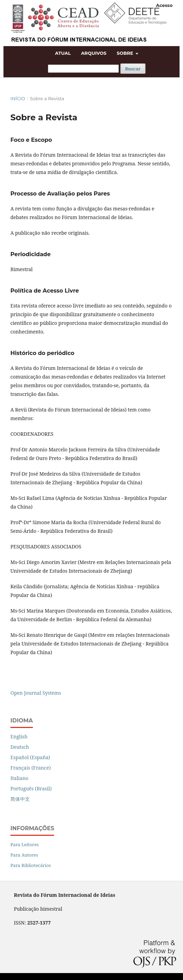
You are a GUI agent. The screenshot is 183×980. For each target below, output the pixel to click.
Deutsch (20, 747)
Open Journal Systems (36, 693)
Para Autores (24, 855)
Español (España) (30, 757)
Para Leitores (25, 844)
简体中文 (20, 799)
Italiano (19, 778)
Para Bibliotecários (31, 865)
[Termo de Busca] (83, 69)
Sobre (126, 53)
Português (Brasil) (31, 788)
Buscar (133, 69)
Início (18, 98)
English (19, 736)
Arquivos (94, 53)
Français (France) (31, 768)
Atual (63, 53)
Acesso (164, 5)
